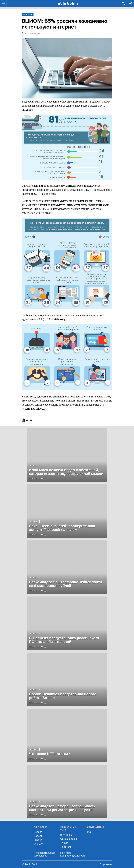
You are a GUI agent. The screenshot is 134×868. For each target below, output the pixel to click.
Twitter (64, 843)
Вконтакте (66, 835)
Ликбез (38, 840)
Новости (38, 832)
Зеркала (38, 844)
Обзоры (38, 836)
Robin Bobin (67, 3)
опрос (25, 106)
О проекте (106, 864)
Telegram (66, 847)
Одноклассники (69, 839)
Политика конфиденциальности (73, 854)
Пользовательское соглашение (45, 854)
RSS (89, 832)
